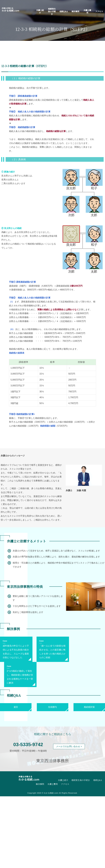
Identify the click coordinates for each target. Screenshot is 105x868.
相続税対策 (89, 707)
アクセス (99, 11)
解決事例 (75, 11)
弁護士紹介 (40, 11)
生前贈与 (52, 707)
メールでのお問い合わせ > (69, 746)
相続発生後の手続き (52, 11)
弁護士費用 (87, 11)
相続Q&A (64, 11)
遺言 (16, 707)
